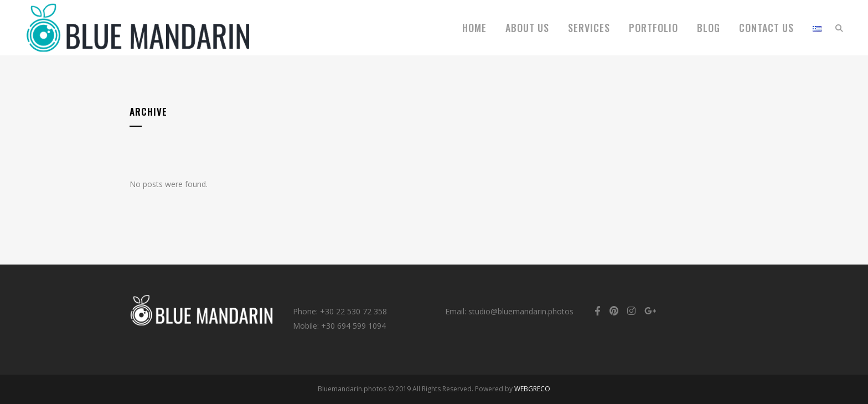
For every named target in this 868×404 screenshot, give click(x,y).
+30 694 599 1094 (353, 326)
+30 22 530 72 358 (353, 311)
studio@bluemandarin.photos (521, 311)
